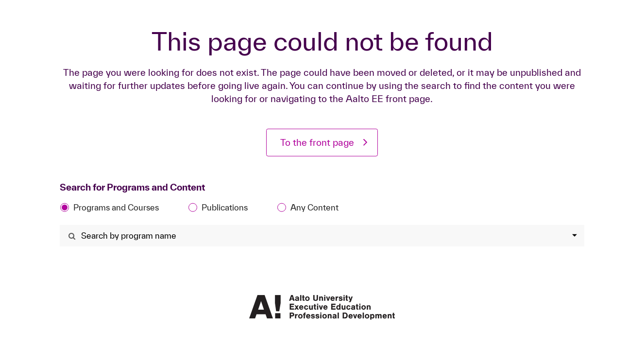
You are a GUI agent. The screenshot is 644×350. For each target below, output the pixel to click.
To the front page (317, 142)
